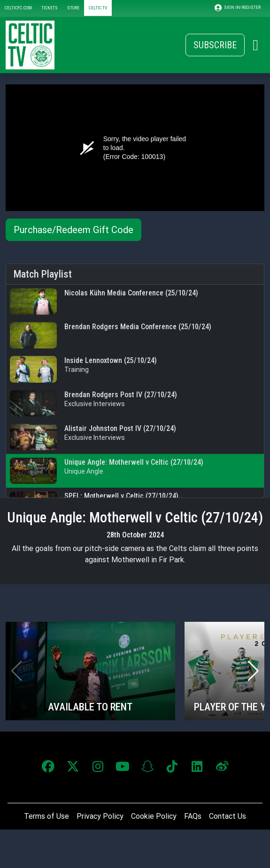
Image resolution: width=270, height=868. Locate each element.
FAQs (193, 816)
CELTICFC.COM (18, 8)
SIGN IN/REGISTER (238, 8)
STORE (73, 8)
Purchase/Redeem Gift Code (73, 230)
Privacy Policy (100, 816)
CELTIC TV (98, 8)
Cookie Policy (154, 816)
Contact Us (228, 816)
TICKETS (50, 8)
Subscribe (215, 45)
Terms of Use (46, 816)
